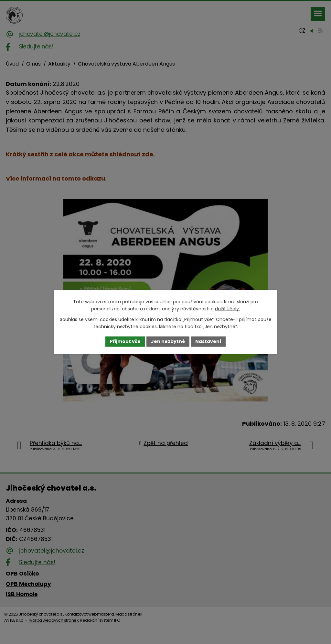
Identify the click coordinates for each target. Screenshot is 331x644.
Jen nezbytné (168, 341)
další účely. (227, 309)
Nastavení (208, 341)
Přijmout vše (125, 341)
